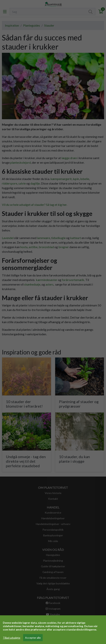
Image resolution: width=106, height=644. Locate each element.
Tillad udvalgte (12, 638)
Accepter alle (33, 638)
